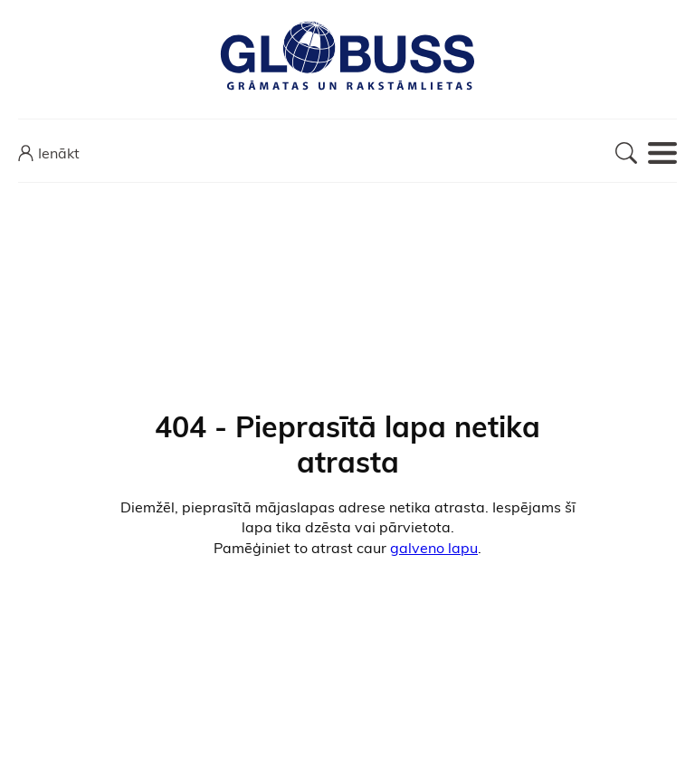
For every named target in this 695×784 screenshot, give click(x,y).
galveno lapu (434, 548)
